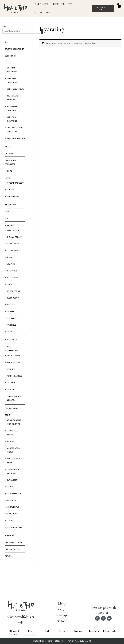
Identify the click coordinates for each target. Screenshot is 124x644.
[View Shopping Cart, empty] (119, 8)
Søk (4, 27)
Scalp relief (13, 537)
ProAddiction (12, 432)
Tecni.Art (11, 413)
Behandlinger (62, 615)
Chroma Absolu (15, 260)
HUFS (7, 235)
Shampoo (10, 559)
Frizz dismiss (13, 524)
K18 (6, 242)
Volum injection (15, 551)
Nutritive (11, 328)
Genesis (10, 308)
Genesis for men (15, 315)
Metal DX (11, 393)
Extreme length (15, 517)
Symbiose (11, 355)
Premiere (11, 335)
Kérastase (10, 249)
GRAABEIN (11, 213)
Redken (9, 438)
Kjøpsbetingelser (110, 631)
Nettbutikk (62, 621)
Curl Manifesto (15, 274)
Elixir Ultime (13, 294)
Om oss (62, 631)
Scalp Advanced (15, 399)
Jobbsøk (46, 631)
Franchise (78, 631)
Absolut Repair (14, 379)
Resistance (12, 342)
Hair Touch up (14, 386)
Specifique (12, 348)
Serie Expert (13, 406)
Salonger (62, 610)
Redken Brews (14, 220)
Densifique (12, 281)
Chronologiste (15, 267)
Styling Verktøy (13, 573)
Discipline (12, 287)
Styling (10, 544)
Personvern (94, 631)
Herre (8, 194)
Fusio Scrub (13, 301)
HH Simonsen (11, 228)
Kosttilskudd (12, 363)
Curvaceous (13, 503)
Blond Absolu (14, 254)
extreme (11, 510)
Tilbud (8, 579)
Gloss (8, 162)
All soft (11, 465)
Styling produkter (15, 566)
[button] (103, 8)
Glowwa (9, 169)
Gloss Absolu (14, 321)
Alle (7, 42)
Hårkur (9, 187)
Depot (8, 67)
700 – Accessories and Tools (16, 140)
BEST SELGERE (11, 60)
